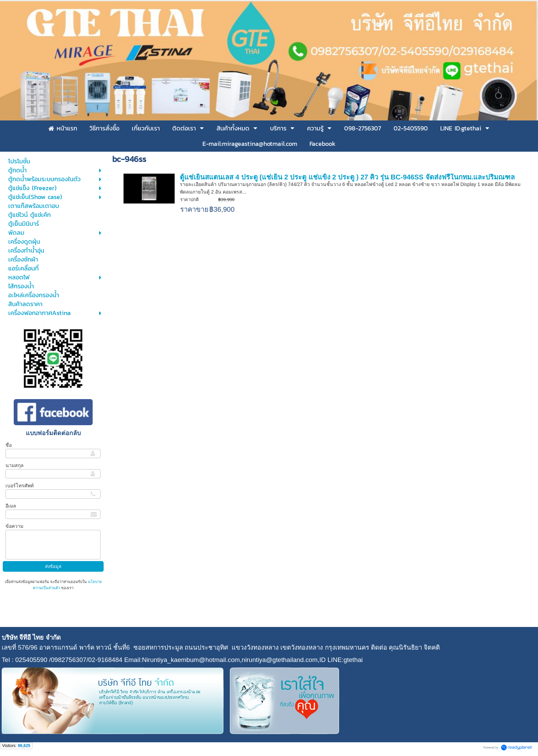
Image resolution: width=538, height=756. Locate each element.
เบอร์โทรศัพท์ (20, 486)
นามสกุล (15, 465)
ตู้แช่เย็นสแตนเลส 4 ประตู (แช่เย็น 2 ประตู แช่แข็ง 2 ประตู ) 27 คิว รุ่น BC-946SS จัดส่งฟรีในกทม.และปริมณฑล (347, 177)
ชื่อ (9, 445)
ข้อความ (14, 526)
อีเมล (11, 506)
